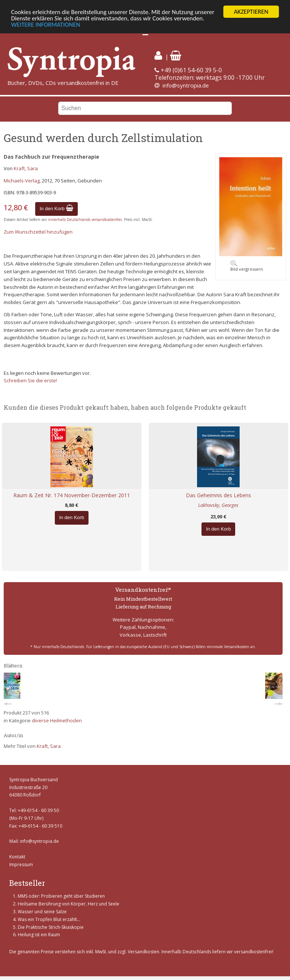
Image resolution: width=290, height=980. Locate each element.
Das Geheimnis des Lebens (219, 495)
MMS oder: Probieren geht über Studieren (61, 896)
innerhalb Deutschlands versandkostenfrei (85, 220)
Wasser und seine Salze (42, 912)
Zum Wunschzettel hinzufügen (38, 232)
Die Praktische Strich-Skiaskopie (51, 927)
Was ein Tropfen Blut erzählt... (49, 919)
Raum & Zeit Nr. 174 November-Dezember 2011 (72, 495)
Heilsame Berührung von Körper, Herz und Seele (69, 904)
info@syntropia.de (186, 85)
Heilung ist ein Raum (39, 935)
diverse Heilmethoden (57, 720)
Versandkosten (144, 952)
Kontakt (17, 857)
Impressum (21, 864)
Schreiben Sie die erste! (30, 380)
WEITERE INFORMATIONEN (46, 25)
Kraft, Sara (26, 168)
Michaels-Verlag (22, 181)
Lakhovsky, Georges (218, 505)
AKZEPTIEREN (251, 12)
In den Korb (56, 209)
